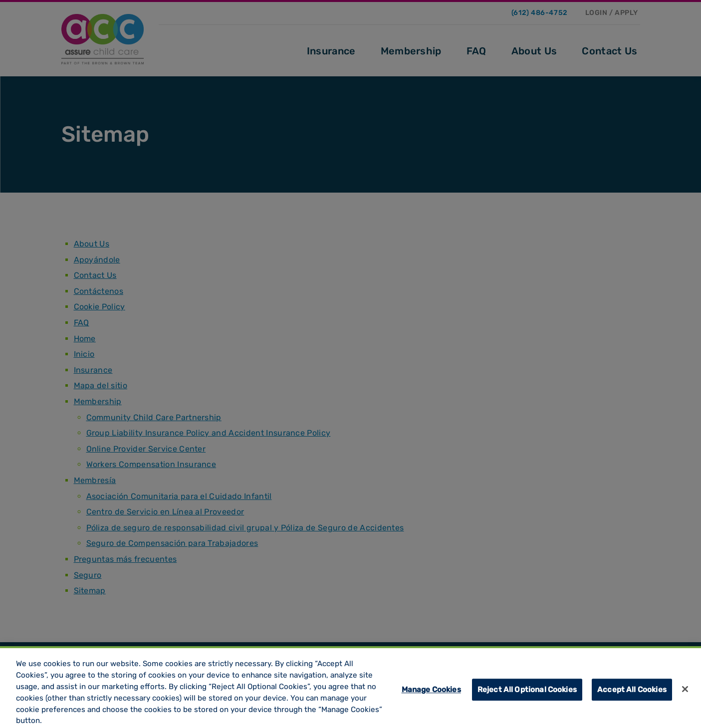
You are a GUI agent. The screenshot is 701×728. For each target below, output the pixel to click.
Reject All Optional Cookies (527, 693)
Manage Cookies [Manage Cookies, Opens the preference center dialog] (431, 693)
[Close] (685, 692)
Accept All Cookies (632, 693)
